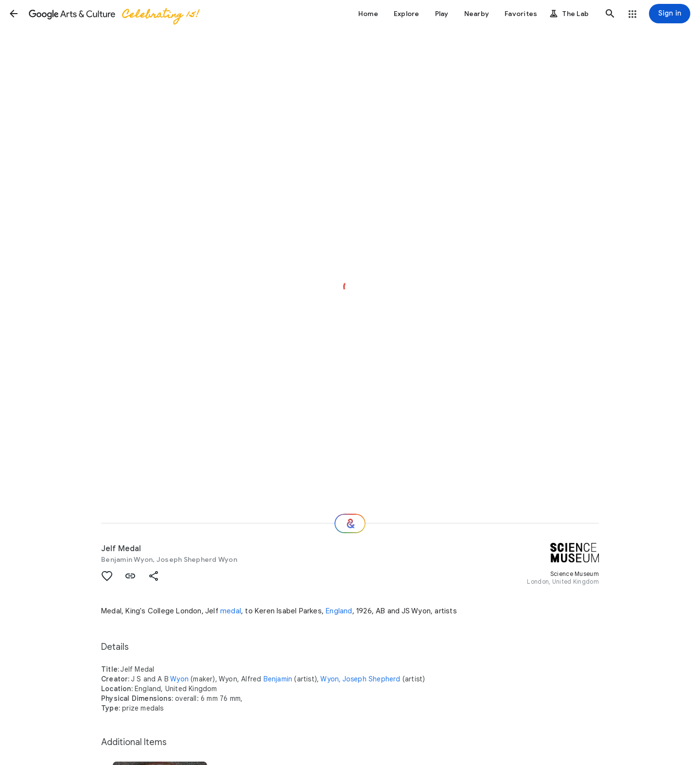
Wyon (179, 679)
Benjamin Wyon (127, 559)
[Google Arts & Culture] (113, 14)
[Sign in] (670, 14)
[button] (14, 14)
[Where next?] (350, 523)
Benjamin (278, 679)
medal (231, 611)
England (339, 611)
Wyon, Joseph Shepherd (360, 679)
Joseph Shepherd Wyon (197, 559)
